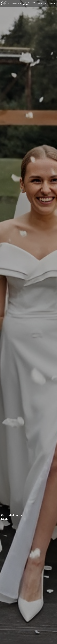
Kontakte (53, 3)
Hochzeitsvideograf (15, 3)
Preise (40, 3)
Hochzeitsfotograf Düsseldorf (29, 3)
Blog (46, 3)
